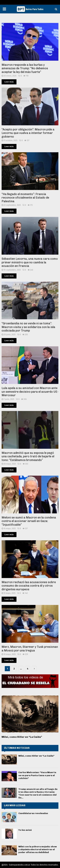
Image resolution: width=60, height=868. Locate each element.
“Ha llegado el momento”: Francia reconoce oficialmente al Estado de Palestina (25, 198)
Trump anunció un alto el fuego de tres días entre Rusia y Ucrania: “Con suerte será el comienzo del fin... (38, 793)
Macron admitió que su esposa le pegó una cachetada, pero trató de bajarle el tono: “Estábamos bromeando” (28, 456)
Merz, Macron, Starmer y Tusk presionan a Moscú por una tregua (30, 649)
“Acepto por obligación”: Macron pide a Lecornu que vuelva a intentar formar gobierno (28, 133)
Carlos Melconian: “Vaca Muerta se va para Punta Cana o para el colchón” (37, 775)
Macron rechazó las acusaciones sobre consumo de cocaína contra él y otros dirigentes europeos (29, 586)
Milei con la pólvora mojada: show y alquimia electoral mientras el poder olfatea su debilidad (38, 849)
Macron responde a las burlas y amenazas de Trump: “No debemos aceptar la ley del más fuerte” (25, 68)
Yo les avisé (25, 830)
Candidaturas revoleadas (33, 813)
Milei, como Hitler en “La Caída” (22, 737)
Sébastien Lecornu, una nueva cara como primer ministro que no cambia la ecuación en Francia (30, 262)
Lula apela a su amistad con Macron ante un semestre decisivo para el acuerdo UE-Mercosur (30, 392)
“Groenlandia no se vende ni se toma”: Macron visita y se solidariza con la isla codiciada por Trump (28, 327)
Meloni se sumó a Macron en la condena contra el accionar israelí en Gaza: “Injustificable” (29, 521)
